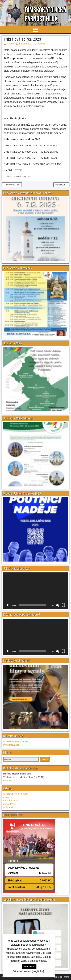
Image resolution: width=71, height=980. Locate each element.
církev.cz (8, 797)
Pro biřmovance (11, 745)
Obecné (41, 44)
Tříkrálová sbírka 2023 (22, 39)
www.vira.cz (9, 780)
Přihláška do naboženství (16, 741)
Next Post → (61, 185)
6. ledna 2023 (26, 44)
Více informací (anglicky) (29, 971)
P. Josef (10, 44)
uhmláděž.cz (10, 804)
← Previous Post (12, 185)
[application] (35, 591)
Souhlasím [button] (29, 966)
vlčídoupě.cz (10, 807)
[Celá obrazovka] (63, 605)
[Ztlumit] (58, 605)
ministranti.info (11, 801)
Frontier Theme (62, 977)
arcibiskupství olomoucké (16, 794)
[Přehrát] (8, 605)
